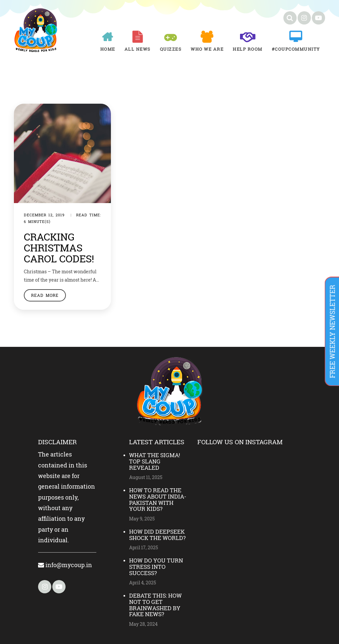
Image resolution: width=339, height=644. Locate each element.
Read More (45, 295)
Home (108, 49)
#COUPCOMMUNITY (296, 49)
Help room (248, 49)
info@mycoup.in (65, 565)
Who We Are (207, 49)
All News (138, 49)
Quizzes (171, 49)
